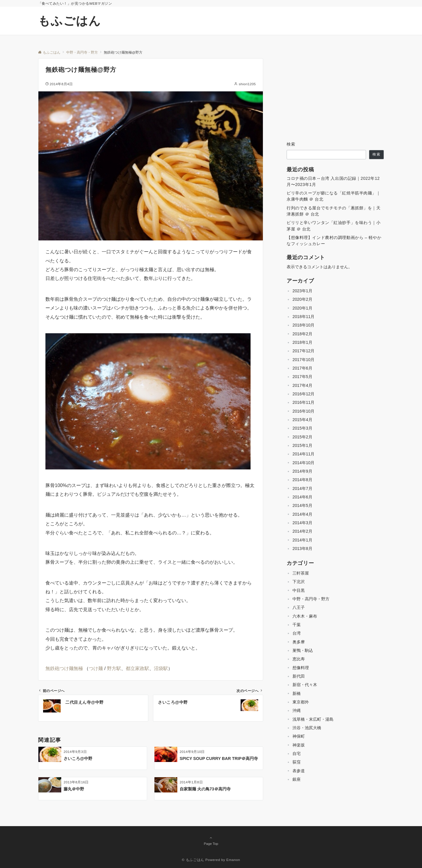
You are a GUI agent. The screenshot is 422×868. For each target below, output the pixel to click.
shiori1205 (247, 84)
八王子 (299, 607)
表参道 (299, 771)
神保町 (299, 736)
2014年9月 (302, 471)
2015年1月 (302, 445)
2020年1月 (302, 308)
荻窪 (297, 762)
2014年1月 (302, 540)
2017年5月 (302, 377)
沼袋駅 (161, 668)
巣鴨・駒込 (303, 650)
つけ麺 (96, 668)
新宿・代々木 (305, 685)
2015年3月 (302, 428)
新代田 (299, 676)
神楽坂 (299, 745)
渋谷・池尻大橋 (307, 728)
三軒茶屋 (301, 573)
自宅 (297, 753)
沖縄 (297, 710)
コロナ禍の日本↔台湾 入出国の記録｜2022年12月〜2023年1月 (333, 181)
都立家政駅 (137, 668)
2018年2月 (302, 334)
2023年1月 (302, 291)
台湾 (297, 633)
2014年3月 (302, 523)
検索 (291, 144)
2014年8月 (302, 480)
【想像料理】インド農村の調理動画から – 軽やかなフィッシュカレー (334, 241)
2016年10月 (303, 411)
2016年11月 (303, 402)
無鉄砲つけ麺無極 (64, 668)
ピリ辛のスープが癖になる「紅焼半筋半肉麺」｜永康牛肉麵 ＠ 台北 (334, 196)
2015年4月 (302, 420)
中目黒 (299, 590)
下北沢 (299, 582)
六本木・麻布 (305, 616)
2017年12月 (303, 351)
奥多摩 (299, 642)
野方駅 (114, 668)
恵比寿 (299, 659)
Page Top (211, 840)
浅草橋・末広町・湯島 (313, 719)
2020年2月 (302, 299)
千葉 (297, 625)
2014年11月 (303, 454)
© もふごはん (193, 860)
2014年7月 (302, 488)
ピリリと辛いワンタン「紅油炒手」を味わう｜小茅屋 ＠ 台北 (334, 226)
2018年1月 (302, 342)
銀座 (297, 779)
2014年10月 (303, 463)
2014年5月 (302, 505)
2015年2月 (302, 437)
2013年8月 (302, 549)
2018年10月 (303, 325)
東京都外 (301, 702)
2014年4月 (302, 514)
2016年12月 (303, 394)
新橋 (297, 693)
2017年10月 (303, 360)
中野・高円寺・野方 (311, 599)
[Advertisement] (335, 95)
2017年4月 (302, 385)
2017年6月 (302, 368)
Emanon (233, 860)
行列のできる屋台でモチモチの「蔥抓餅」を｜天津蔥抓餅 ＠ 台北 (334, 211)
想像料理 (301, 668)
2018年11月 (303, 317)
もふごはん (70, 21)
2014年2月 (302, 531)
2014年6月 (302, 497)
